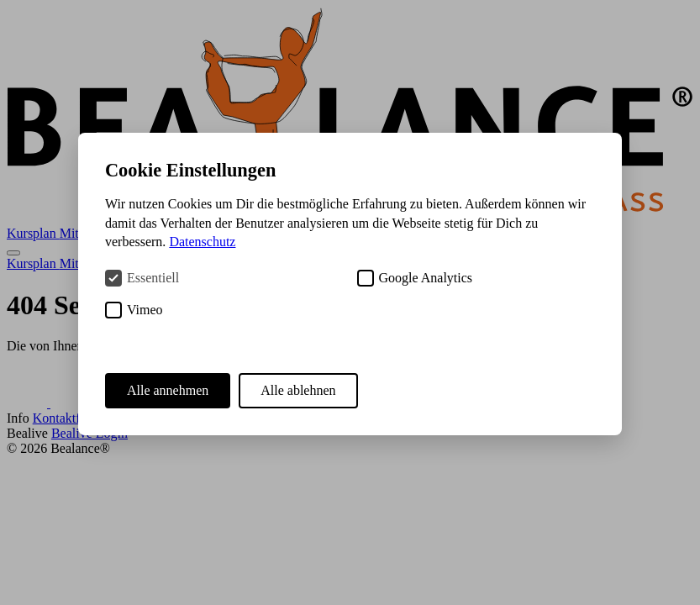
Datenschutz (202, 242)
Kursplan (33, 233)
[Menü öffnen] (13, 253)
